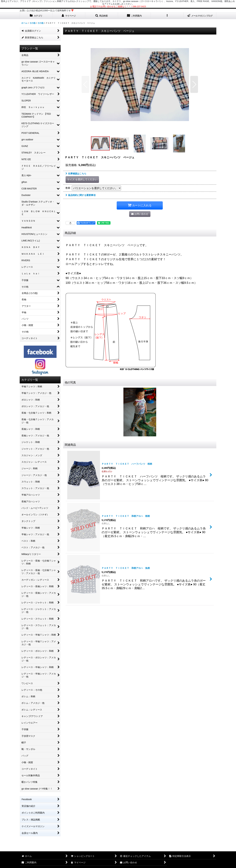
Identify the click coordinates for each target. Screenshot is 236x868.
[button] (102, 16)
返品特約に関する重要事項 (81, 195)
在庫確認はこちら (76, 174)
